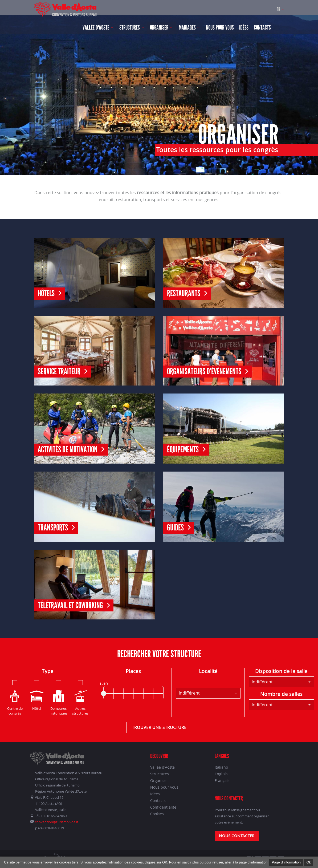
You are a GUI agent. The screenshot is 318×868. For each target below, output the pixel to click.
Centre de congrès (15, 697)
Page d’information (286, 862)
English (221, 774)
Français (222, 780)
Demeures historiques (58, 697)
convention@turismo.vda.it (57, 822)
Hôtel (37, 695)
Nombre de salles (281, 694)
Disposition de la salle (281, 671)
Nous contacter (237, 836)
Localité (208, 671)
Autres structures (80, 697)
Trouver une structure (159, 727)
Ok (309, 862)
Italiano (221, 767)
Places (133, 671)
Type (48, 671)
